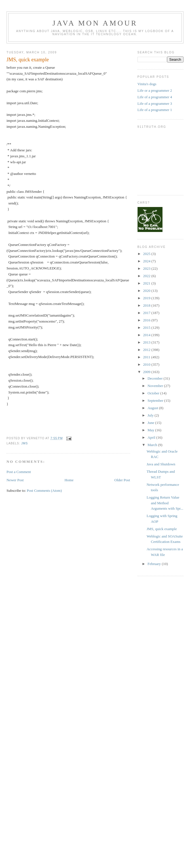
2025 (147, 254)
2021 (147, 283)
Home (69, 480)
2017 (147, 313)
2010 (147, 364)
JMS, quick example (28, 60)
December (156, 378)
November (156, 386)
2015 (147, 328)
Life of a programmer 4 (155, 97)
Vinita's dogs (147, 84)
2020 (147, 291)
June (151, 423)
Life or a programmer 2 (155, 90)
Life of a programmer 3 (155, 103)
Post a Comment (19, 472)
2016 (147, 320)
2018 (147, 305)
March (153, 445)
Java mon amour (95, 23)
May (151, 430)
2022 (147, 276)
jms (25, 443)
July (151, 415)
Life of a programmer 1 (155, 110)
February (155, 564)
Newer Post (15, 480)
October (154, 393)
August (153, 408)
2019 (147, 298)
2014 (147, 335)
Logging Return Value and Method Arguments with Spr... (165, 503)
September (156, 400)
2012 (147, 350)
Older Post (122, 480)
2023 (147, 268)
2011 (147, 357)
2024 (147, 261)
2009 (147, 372)
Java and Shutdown (161, 464)
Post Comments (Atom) (45, 491)
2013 (147, 342)
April (152, 437)
